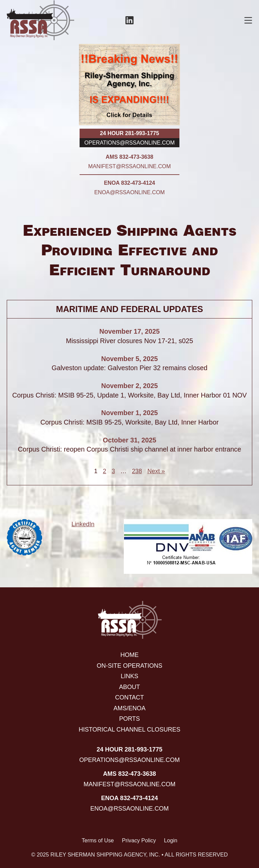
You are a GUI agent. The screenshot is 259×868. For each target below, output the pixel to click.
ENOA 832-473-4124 (129, 183)
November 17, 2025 (129, 331)
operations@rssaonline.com (129, 143)
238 (137, 471)
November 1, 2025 (129, 413)
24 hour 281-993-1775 (129, 133)
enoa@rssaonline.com (130, 192)
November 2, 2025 (129, 386)
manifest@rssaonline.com (130, 166)
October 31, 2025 (129, 440)
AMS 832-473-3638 (129, 157)
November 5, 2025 (129, 359)
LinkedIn (83, 524)
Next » (156, 471)
